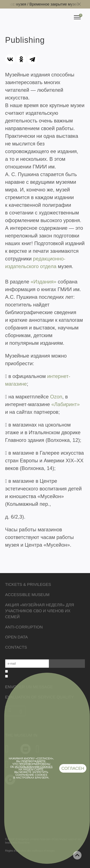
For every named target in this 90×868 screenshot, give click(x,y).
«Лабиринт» (66, 404)
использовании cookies (34, 767)
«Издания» (43, 282)
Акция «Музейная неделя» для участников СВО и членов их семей (40, 611)
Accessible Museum (27, 595)
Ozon (56, 397)
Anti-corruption (24, 627)
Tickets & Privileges (28, 584)
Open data (16, 637)
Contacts (16, 647)
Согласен (73, 768)
